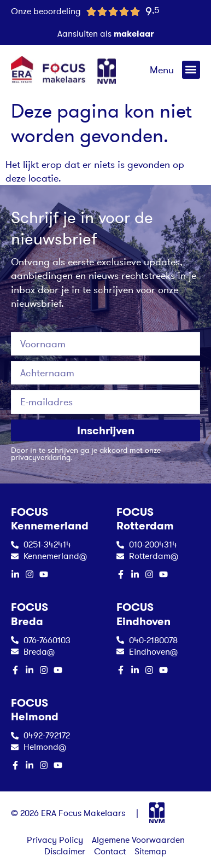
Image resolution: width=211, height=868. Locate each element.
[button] (191, 70)
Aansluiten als (106, 33)
